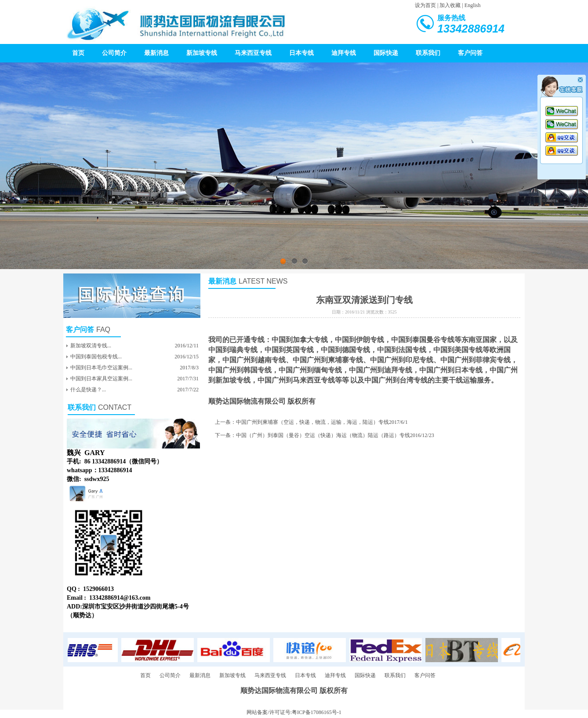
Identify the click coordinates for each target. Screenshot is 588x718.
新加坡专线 (202, 53)
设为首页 (425, 5)
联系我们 (428, 53)
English (473, 5)
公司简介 (114, 53)
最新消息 (156, 53)
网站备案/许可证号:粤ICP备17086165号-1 (294, 712)
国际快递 (386, 53)
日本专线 (301, 53)
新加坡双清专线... (91, 346)
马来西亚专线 (253, 53)
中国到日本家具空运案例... (101, 379)
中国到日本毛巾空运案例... (101, 368)
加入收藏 (450, 5)
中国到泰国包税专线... (96, 357)
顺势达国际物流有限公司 (247, 401)
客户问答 (470, 53)
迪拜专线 (344, 53)
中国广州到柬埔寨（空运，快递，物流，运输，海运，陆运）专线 (312, 422)
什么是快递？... (88, 390)
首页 (78, 53)
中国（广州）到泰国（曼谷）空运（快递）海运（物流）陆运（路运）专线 (323, 435)
